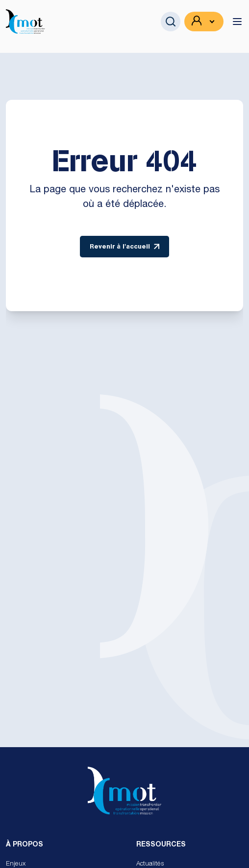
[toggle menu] (237, 22)
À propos (25, 845)
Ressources (161, 845)
